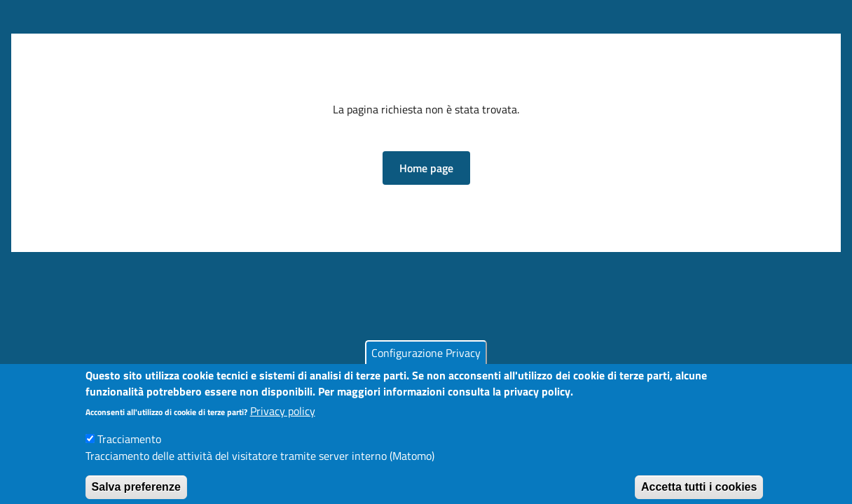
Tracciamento (129, 446)
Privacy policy (283, 418)
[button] (426, 168)
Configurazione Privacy (426, 360)
